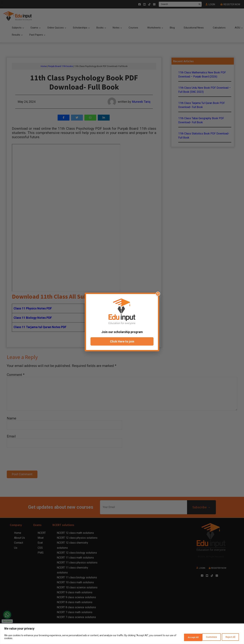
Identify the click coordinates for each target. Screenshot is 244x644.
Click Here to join (122, 341)
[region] (122, 634)
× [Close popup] (158, 294)
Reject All (207, 637)
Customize (185, 637)
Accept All (229, 637)
